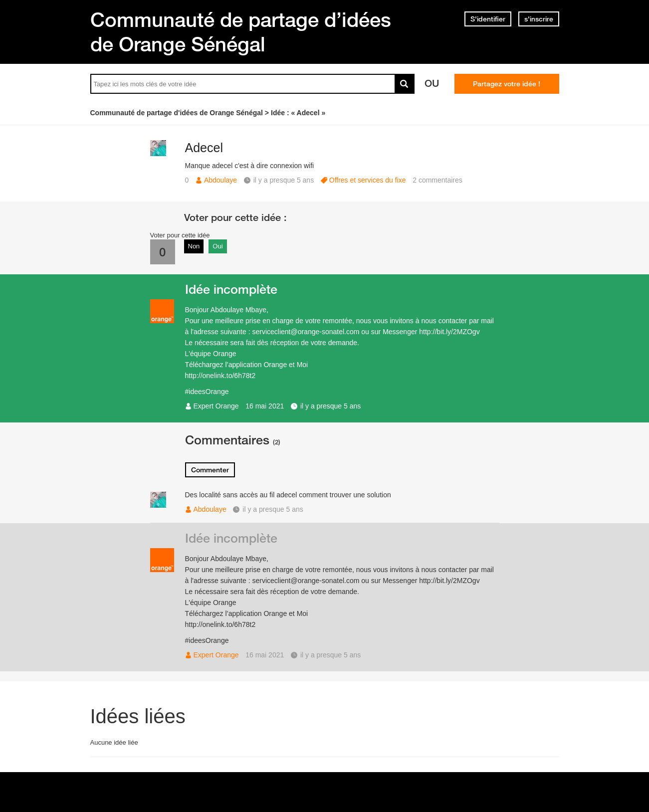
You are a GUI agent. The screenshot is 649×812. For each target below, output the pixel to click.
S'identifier (488, 19)
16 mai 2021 (265, 406)
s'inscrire (539, 19)
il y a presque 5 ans (330, 406)
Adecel (204, 148)
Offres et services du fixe (368, 180)
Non (194, 246)
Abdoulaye (220, 180)
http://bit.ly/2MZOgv (449, 332)
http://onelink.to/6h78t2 (220, 376)
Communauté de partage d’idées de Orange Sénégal (241, 32)
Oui (217, 246)
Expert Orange (216, 406)
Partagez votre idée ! (507, 84)
